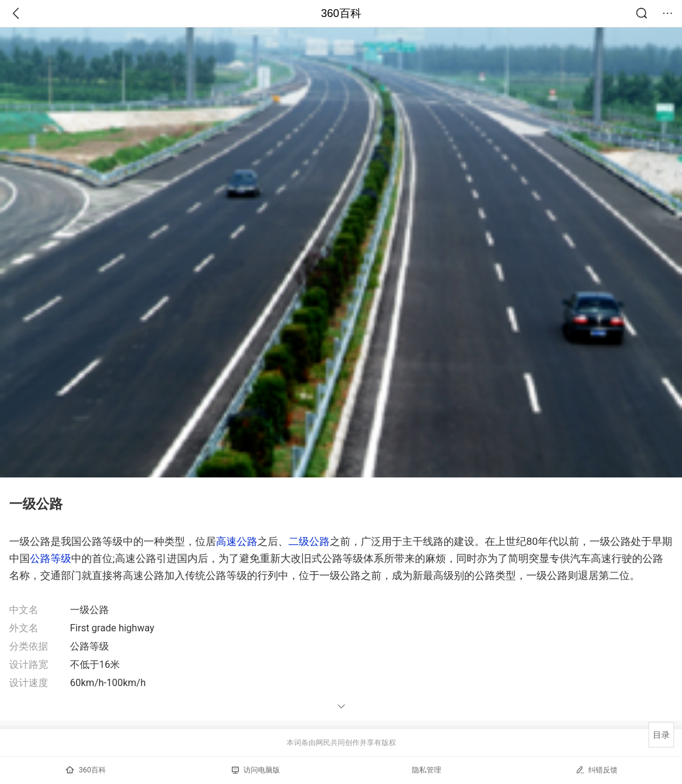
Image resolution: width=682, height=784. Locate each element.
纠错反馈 (597, 770)
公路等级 (50, 558)
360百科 (341, 13)
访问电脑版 (256, 770)
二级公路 (309, 541)
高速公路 (237, 541)
